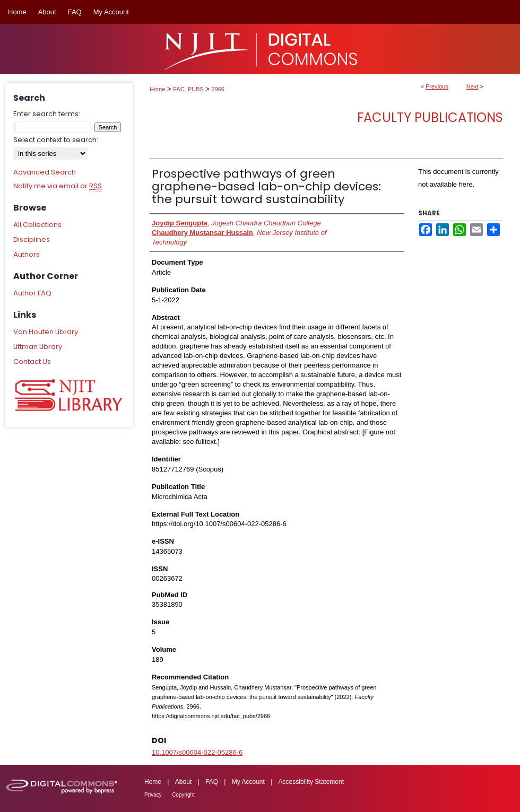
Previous (437, 86)
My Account (248, 782)
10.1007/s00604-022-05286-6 (197, 752)
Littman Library (38, 347)
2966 (218, 89)
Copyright (183, 795)
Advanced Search (45, 172)
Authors (27, 254)
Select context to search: (56, 140)
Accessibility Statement (311, 782)
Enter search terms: (47, 114)
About (183, 782)
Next (473, 86)
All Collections (37, 225)
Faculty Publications (430, 117)
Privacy (153, 795)
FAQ (212, 782)
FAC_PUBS (188, 89)
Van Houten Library (46, 332)
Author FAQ (32, 293)
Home (157, 89)
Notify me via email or (58, 186)
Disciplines (32, 239)
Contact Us (32, 361)
